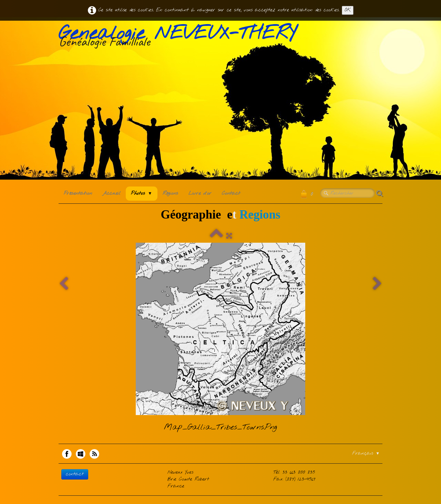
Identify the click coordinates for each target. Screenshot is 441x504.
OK (348, 10)
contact (75, 474)
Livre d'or (200, 193)
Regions (260, 215)
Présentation (78, 193)
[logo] (180, 38)
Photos (142, 193)
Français (366, 453)
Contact (231, 193)
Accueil (111, 193)
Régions (170, 193)
